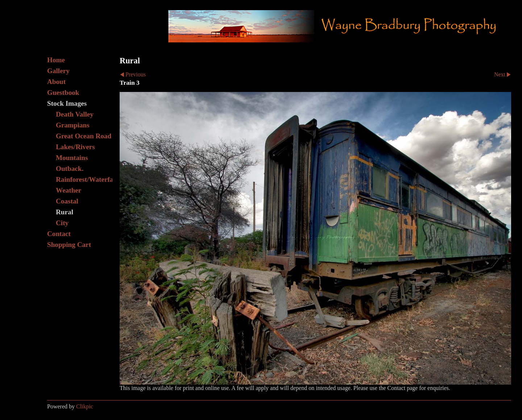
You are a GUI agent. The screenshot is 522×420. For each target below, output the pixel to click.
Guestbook (63, 93)
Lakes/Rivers (75, 147)
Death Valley (75, 114)
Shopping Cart (69, 245)
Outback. (70, 169)
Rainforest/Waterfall (84, 179)
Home (56, 60)
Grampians (73, 125)
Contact (59, 234)
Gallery (58, 71)
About (56, 82)
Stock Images (67, 103)
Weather (69, 190)
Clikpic (85, 406)
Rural (65, 212)
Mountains (72, 158)
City (62, 223)
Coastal (67, 201)
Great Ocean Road (84, 136)
